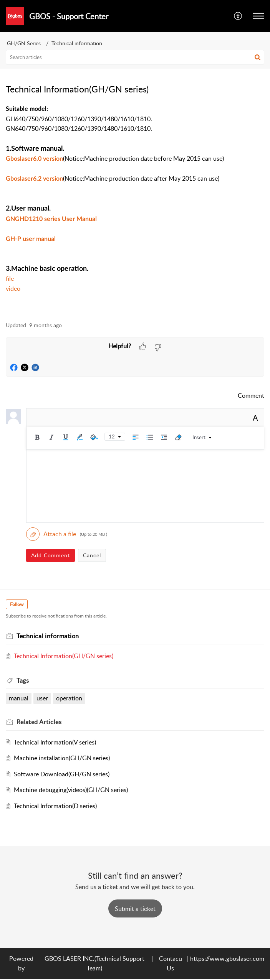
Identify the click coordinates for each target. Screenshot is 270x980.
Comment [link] (251, 395)
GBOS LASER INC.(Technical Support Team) (94, 964)
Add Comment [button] (51, 555)
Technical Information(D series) (55, 806)
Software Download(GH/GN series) (62, 774)
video (13, 288)
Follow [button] (17, 604)
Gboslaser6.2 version (34, 179)
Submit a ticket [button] (135, 909)
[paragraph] (135, 208)
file (10, 278)
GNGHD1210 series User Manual (51, 219)
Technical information (77, 43)
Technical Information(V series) (55, 742)
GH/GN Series (24, 43)
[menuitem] (238, 16)
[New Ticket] (135, 909)
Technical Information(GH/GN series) (64, 656)
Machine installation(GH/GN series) (62, 758)
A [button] (255, 418)
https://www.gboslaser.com (227, 959)
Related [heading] (39, 722)
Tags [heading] (23, 680)
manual (19, 698)
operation (69, 698)
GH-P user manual (31, 239)
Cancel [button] (92, 555)
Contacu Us (171, 964)
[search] (135, 57)
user (42, 698)
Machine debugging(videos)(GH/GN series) (71, 790)
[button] (238, 16)
